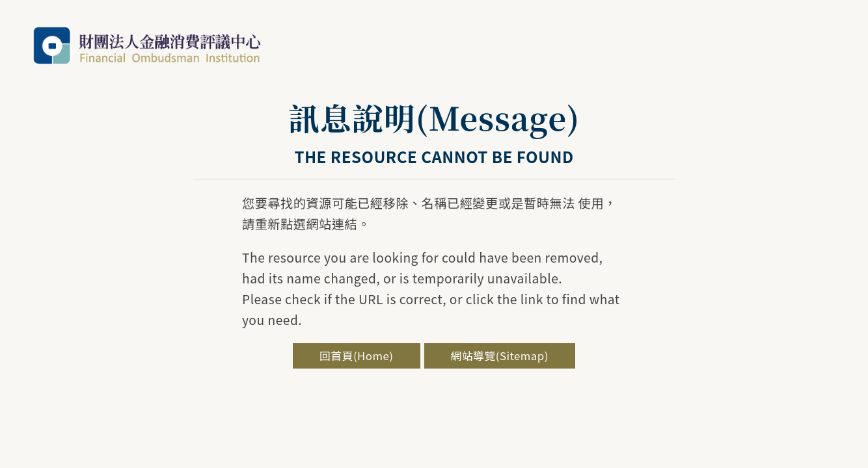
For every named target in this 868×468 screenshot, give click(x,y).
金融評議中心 (146, 45)
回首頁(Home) (356, 356)
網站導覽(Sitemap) (500, 356)
